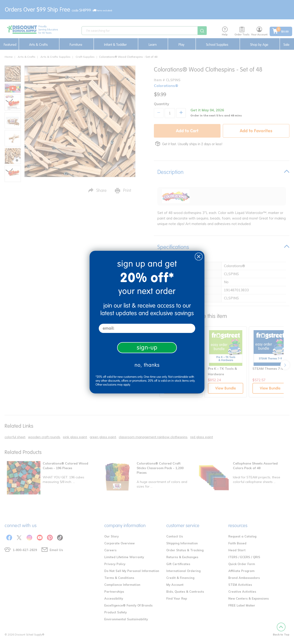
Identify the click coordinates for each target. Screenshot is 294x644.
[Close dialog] (199, 257)
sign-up (147, 348)
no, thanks (147, 365)
